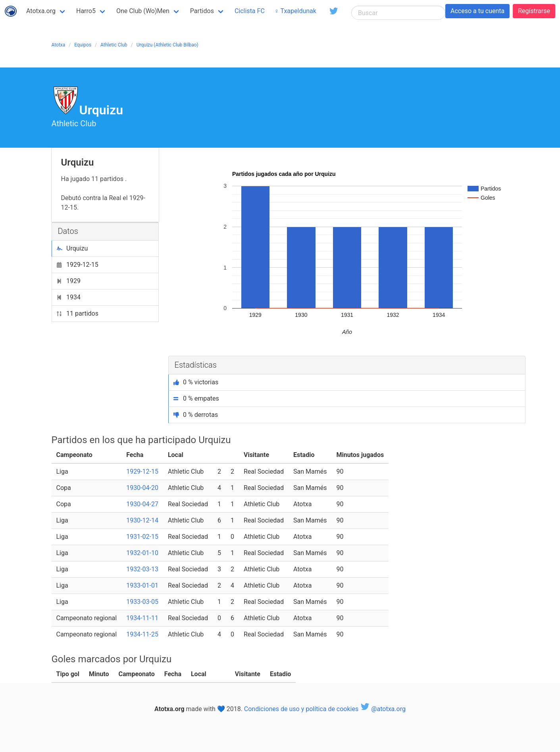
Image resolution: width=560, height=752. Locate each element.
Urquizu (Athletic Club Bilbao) (167, 45)
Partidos (202, 11)
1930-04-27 (142, 504)
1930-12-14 (142, 520)
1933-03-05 (142, 602)
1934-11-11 (142, 618)
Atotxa (59, 45)
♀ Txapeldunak (295, 11)
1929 (69, 281)
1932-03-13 (142, 569)
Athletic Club (114, 45)
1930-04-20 (142, 488)
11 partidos (78, 313)
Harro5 (86, 11)
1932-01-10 (142, 553)
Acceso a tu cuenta (477, 11)
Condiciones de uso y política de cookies (301, 709)
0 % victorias (196, 382)
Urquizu (72, 248)
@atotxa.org (383, 709)
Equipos (83, 45)
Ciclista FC (250, 11)
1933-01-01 (142, 585)
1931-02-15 (142, 537)
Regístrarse (534, 11)
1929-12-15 (78, 265)
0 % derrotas (196, 415)
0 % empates (196, 398)
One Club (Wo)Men (143, 11)
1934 (69, 297)
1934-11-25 (142, 634)
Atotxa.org (41, 11)
